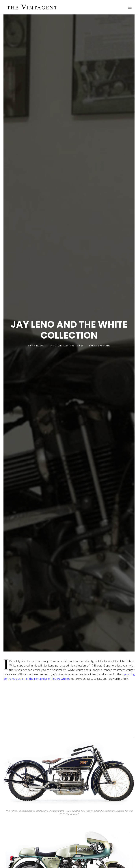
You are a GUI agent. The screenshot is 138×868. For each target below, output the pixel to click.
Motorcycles (61, 346)
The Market (77, 346)
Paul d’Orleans (101, 346)
